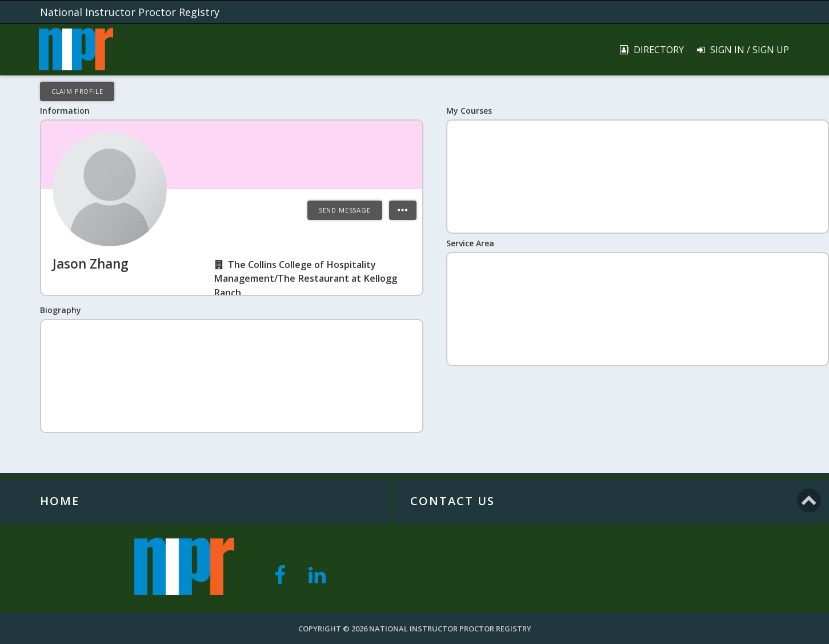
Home (60, 501)
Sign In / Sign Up (742, 50)
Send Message (345, 210)
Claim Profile (77, 91)
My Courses (469, 111)
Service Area (470, 243)
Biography (61, 310)
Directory (651, 50)
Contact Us (452, 501)
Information (65, 111)
